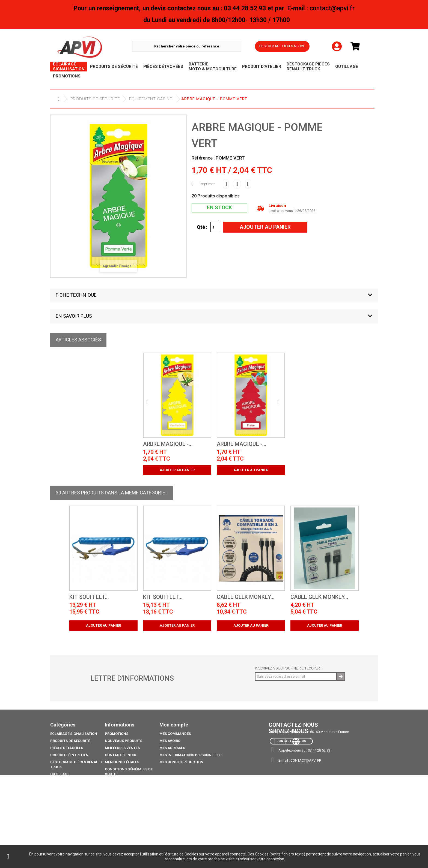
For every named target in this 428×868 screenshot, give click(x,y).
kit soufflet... (89, 597)
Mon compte (174, 725)
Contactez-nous (121, 755)
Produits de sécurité (95, 99)
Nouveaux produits (124, 741)
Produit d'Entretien (69, 755)
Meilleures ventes (122, 748)
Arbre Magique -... (168, 444)
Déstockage (62, 781)
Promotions (62, 788)
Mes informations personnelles (190, 755)
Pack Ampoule (64, 807)
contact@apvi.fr (306, 760)
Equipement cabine (151, 99)
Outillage (60, 774)
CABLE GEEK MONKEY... (246, 597)
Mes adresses (172, 748)
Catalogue (60, 826)
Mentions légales (122, 762)
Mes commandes (175, 734)
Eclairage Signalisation (74, 734)
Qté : (202, 227)
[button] (214, 295)
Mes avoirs (170, 741)
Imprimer (207, 184)
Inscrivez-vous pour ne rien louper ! (288, 668)
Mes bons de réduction (181, 762)
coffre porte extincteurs (75, 834)
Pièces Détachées (67, 748)
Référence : (203, 158)
